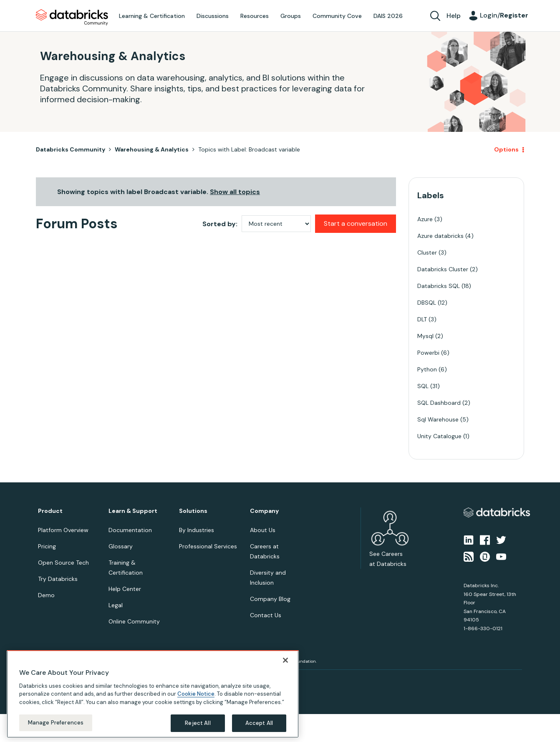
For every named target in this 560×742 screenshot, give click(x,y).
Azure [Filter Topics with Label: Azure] (425, 219)
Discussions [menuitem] (213, 16)
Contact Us (266, 615)
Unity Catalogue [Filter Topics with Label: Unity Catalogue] (439, 436)
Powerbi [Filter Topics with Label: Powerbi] (428, 353)
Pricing (47, 546)
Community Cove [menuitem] (337, 16)
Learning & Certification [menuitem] (152, 16)
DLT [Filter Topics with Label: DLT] (422, 319)
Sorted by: (220, 224)
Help (454, 16)
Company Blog (270, 599)
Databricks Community (72, 18)
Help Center (125, 589)
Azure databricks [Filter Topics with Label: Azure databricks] (440, 236)
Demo (46, 595)
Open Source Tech (63, 563)
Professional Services (208, 546)
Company (264, 511)
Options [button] (506, 149)
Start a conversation (356, 223)
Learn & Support (133, 511)
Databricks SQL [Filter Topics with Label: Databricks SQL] (439, 286)
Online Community (134, 621)
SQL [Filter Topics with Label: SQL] (423, 386)
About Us (263, 530)
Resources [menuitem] (255, 16)
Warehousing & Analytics (152, 149)
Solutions (193, 511)
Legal (116, 605)
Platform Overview (63, 530)
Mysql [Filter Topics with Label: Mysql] (425, 336)
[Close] (285, 660)
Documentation (130, 530)
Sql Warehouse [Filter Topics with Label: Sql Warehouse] (438, 419)
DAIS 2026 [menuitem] (388, 16)
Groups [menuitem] (291, 16)
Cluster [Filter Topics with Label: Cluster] (427, 252)
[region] (153, 694)
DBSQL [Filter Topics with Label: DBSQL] (427, 303)
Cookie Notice (196, 694)
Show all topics (235, 192)
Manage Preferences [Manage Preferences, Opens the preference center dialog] (56, 723)
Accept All (259, 723)
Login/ (504, 15)
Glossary (121, 546)
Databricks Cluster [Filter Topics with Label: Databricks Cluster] (443, 269)
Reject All (198, 723)
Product (50, 511)
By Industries (197, 530)
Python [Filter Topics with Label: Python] (427, 369)
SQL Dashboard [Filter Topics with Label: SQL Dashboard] (439, 403)
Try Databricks (58, 579)
